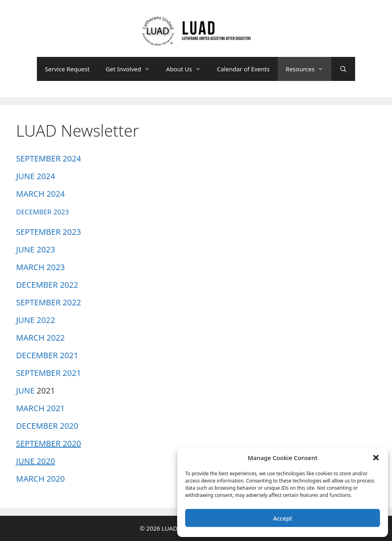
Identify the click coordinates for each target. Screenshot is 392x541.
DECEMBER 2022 (47, 285)
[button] (376, 458)
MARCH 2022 (40, 338)
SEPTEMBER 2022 (48, 302)
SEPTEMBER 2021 (48, 373)
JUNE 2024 (35, 176)
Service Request (67, 69)
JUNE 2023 (35, 249)
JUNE (25, 391)
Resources (309, 69)
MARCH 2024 (40, 194)
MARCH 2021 (40, 408)
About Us (187, 69)
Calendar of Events (243, 69)
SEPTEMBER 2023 (48, 232)
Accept (283, 518)
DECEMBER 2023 (42, 212)
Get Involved (132, 69)
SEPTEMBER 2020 (48, 443)
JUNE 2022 (35, 320)
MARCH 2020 (40, 479)
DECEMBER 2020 (47, 426)
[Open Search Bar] (343, 69)
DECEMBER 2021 (47, 355)
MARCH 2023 (40, 267)
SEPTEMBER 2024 (48, 158)
